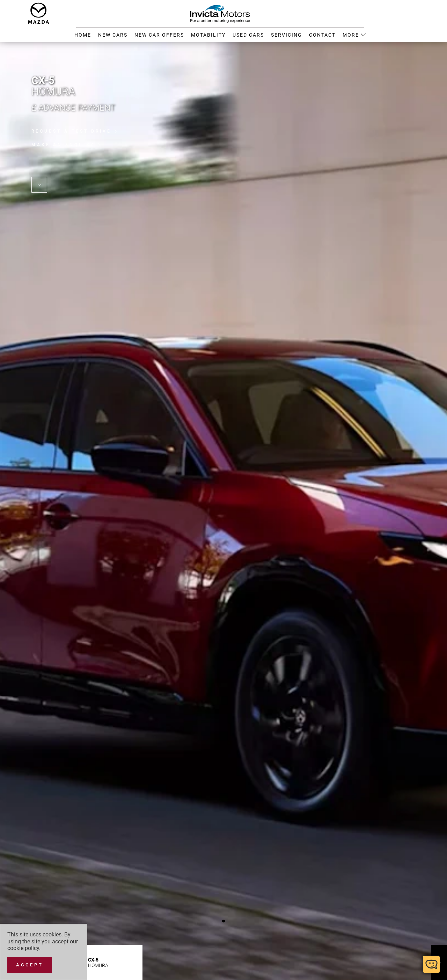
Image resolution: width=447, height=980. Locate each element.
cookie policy (23, 948)
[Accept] (30, 965)
